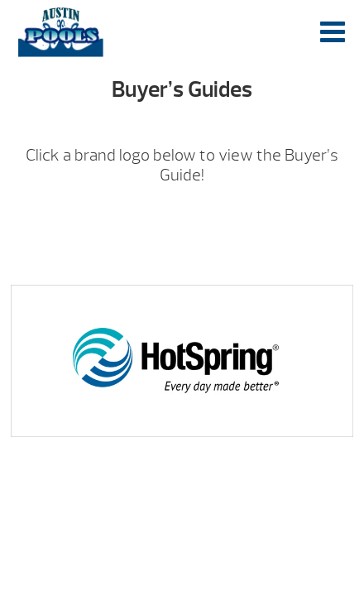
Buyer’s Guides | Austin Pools (61, 32)
